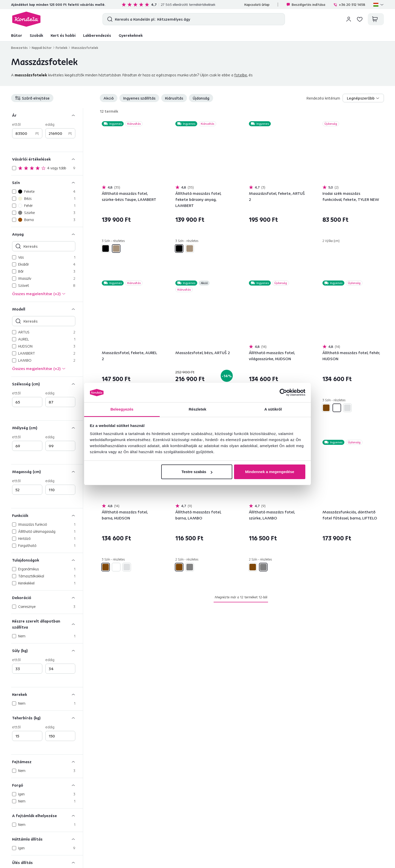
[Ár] (47, 115)
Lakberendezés (97, 35)
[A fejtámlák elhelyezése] (47, 815)
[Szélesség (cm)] (47, 384)
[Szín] (47, 182)
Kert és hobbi (63, 35)
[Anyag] (47, 234)
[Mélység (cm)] (47, 428)
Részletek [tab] (197, 409)
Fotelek (61, 48)
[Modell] (47, 309)
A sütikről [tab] (273, 409)
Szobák (36, 35)
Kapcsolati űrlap (257, 5)
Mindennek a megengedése (270, 472)
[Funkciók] (47, 515)
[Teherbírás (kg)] (47, 718)
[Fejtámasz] (47, 762)
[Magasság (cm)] (47, 471)
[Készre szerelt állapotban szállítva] (47, 624)
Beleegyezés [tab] (122, 409)
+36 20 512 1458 (349, 5)
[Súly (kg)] (47, 650)
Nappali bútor (42, 48)
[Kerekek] (47, 694)
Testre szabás (197, 472)
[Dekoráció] (47, 597)
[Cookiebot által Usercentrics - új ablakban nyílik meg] (283, 393)
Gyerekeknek (131, 35)
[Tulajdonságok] (47, 560)
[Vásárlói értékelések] (47, 159)
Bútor (17, 35)
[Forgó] (47, 785)
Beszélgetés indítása (306, 5)
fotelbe (241, 75)
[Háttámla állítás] (47, 839)
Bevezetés (19, 48)
